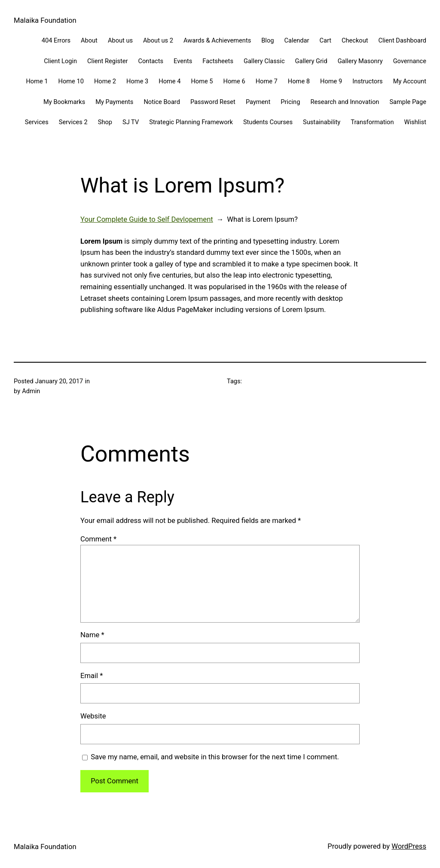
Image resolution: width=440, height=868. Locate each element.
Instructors (367, 81)
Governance (410, 61)
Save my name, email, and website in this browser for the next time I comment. (215, 757)
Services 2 (73, 122)
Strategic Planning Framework (191, 122)
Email (92, 676)
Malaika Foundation (45, 20)
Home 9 (331, 81)
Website (93, 716)
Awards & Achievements (217, 40)
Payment (258, 102)
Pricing (290, 102)
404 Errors (56, 40)
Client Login (60, 61)
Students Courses (268, 122)
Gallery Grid (311, 61)
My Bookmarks (64, 102)
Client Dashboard (403, 40)
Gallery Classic (264, 61)
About (89, 40)
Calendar (296, 40)
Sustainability (322, 122)
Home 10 (71, 81)
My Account (410, 81)
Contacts (151, 61)
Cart (325, 40)
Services (37, 122)
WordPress (409, 846)
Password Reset (213, 102)
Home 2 (105, 81)
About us (120, 40)
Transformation (372, 122)
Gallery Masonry (360, 61)
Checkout (355, 40)
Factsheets (218, 61)
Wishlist (415, 122)
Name (92, 635)
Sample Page (408, 102)
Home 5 (202, 81)
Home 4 (170, 81)
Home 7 (267, 81)
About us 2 (158, 40)
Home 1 (37, 81)
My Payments (114, 102)
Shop (105, 122)
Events (183, 61)
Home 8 (299, 81)
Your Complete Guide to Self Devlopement (147, 219)
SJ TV (131, 122)
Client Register (107, 61)
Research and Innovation (345, 102)
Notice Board (162, 102)
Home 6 (234, 81)
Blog (267, 40)
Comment (98, 539)
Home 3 (137, 81)
